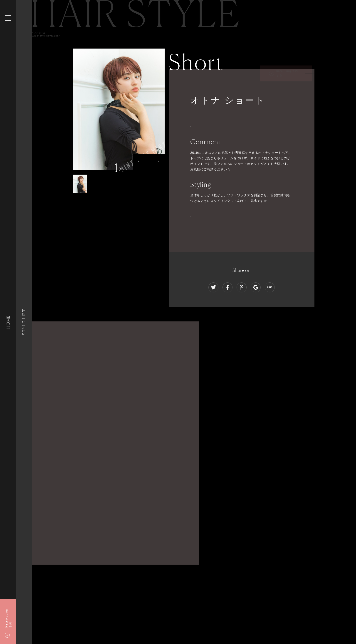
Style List (24, 322)
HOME (8, 322)
